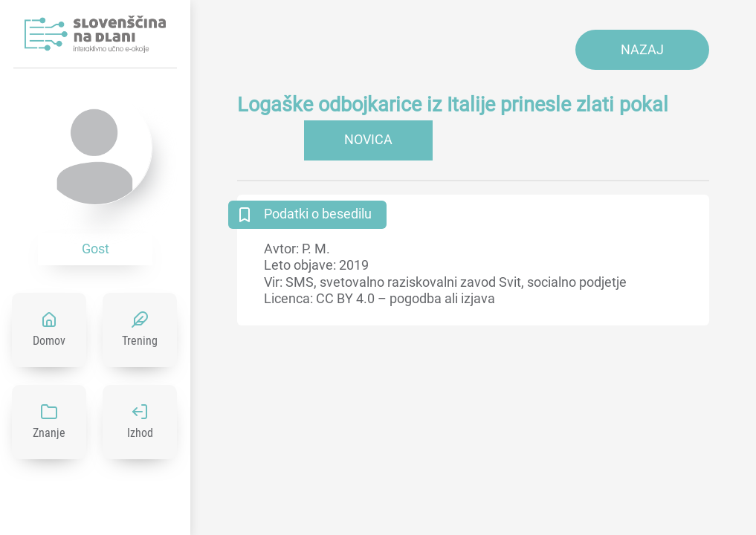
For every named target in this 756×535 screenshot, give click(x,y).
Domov (49, 341)
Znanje (49, 433)
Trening (140, 341)
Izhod (140, 433)
